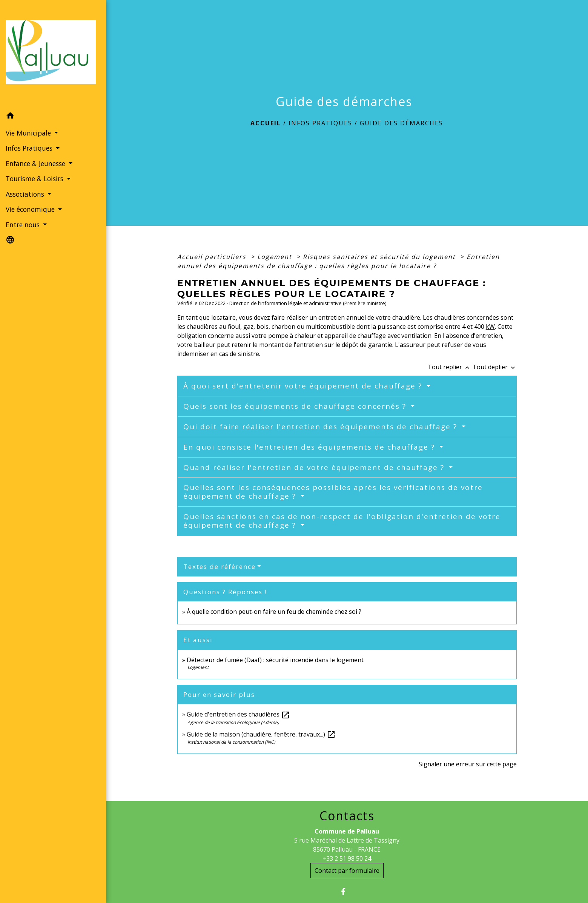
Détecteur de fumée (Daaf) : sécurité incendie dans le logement (276, 660)
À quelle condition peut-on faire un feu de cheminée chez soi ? (274, 612)
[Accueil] (53, 54)
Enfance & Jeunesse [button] (36, 163)
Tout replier (450, 367)
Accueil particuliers (213, 257)
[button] (53, 117)
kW (490, 327)
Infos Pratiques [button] (30, 148)
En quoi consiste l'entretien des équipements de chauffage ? (310, 447)
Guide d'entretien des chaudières (238, 714)
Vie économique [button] (31, 209)
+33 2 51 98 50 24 (347, 858)
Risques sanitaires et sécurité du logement (380, 257)
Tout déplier (495, 367)
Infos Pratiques (320, 123)
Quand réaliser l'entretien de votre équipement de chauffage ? (315, 467)
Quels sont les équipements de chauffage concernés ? (296, 406)
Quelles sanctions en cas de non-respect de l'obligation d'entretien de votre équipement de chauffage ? (342, 521)
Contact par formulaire (347, 871)
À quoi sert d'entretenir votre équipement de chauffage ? (304, 386)
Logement (276, 257)
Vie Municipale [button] (29, 133)
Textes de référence (220, 566)
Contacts (347, 816)
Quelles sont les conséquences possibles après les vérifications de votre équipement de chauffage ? (333, 492)
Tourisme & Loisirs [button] (35, 179)
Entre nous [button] (24, 225)
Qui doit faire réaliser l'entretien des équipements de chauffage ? (322, 427)
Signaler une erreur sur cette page (468, 764)
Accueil (266, 123)
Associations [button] (26, 194)
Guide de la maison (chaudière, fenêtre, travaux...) (261, 734)
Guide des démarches (401, 123)
